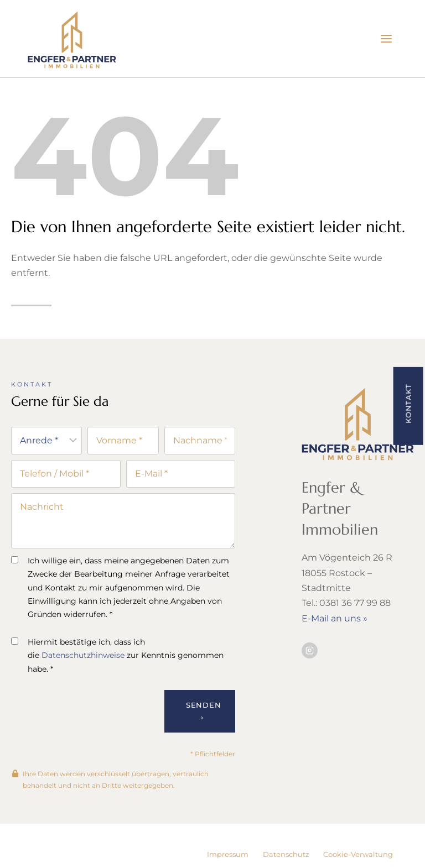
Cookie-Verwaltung (358, 854)
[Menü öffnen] (386, 38)
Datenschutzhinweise (83, 657)
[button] (408, 406)
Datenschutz (286, 854)
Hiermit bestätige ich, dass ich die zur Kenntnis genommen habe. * (117, 657)
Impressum (228, 854)
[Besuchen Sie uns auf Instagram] (310, 651)
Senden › (204, 713)
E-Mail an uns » (335, 619)
